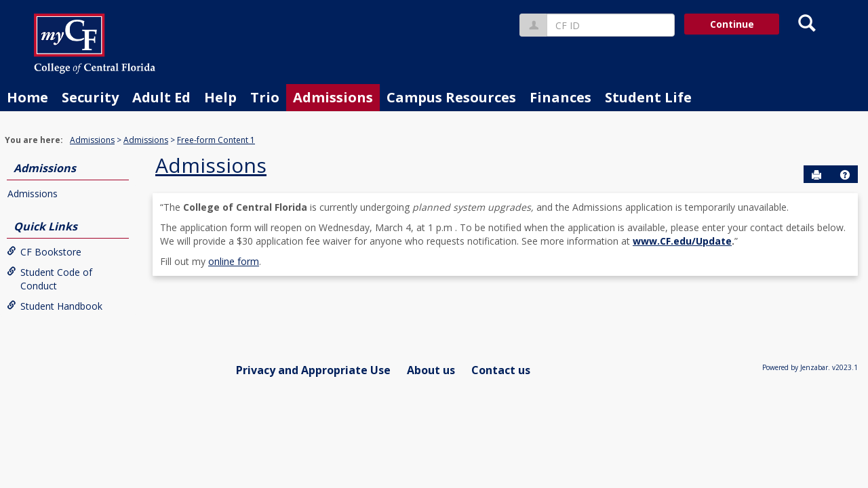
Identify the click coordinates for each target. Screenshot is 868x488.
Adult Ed (161, 97)
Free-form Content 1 (216, 140)
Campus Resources (451, 97)
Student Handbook (55, 306)
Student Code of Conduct (50, 279)
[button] (845, 175)
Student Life (648, 97)
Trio (265, 97)
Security (90, 97)
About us (431, 370)
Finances (560, 97)
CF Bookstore (44, 252)
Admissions (333, 97)
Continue (732, 24)
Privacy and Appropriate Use (313, 370)
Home (27, 97)
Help (220, 97)
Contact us (501, 370)
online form (234, 261)
